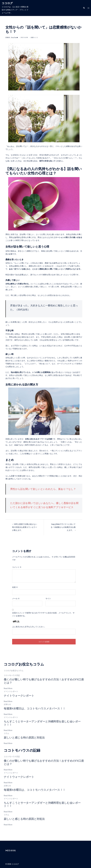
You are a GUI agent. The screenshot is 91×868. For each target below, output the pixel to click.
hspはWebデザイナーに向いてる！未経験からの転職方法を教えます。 (63, 527)
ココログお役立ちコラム (14, 671)
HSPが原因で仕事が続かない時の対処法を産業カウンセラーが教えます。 (25, 527)
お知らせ (7, 704)
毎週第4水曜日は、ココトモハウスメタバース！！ (35, 709)
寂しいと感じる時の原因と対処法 (24, 738)
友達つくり (34, 38)
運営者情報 (11, 851)
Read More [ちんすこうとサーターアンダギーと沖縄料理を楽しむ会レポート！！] (8, 730)
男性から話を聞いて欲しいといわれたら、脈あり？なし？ (43, 489)
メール (16, 599)
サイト (48, 599)
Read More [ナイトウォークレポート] (8, 701)
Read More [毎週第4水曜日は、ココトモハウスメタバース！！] (8, 714)
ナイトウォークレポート (19, 696)
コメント (17, 567)
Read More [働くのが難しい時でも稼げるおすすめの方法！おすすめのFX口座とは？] (8, 688)
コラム (6, 733)
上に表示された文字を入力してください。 (29, 627)
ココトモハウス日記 (12, 675)
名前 (15, 587)
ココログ (7, 3)
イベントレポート (11, 691)
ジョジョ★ (14, 38)
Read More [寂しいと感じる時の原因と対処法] (8, 743)
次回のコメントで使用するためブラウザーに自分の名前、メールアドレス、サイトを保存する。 (43, 614)
